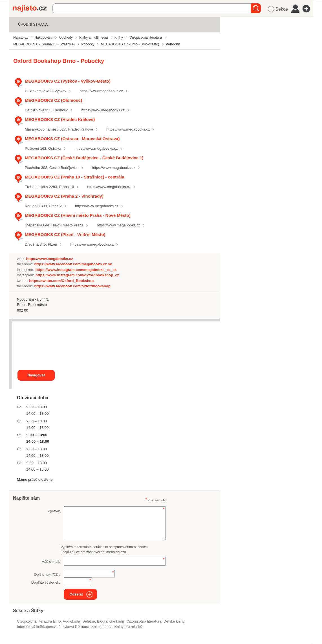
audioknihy (72, 621)
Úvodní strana (33, 24)
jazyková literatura (74, 627)
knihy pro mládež (129, 627)
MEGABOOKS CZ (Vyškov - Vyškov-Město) (68, 81)
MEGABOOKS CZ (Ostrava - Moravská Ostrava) (72, 139)
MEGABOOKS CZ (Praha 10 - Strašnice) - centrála (74, 177)
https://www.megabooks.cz (101, 91)
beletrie (89, 621)
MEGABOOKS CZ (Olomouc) (53, 100)
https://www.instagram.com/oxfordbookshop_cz (77, 275)
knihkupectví (102, 627)
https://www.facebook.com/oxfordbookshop (72, 286)
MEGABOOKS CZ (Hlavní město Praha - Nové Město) (78, 215)
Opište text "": (47, 574)
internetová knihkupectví (37, 627)
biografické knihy (111, 621)
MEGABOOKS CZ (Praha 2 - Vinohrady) (64, 196)
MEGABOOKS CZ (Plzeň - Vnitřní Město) (65, 234)
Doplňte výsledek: (46, 582)
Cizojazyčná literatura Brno (39, 621)
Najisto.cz (33, 8)
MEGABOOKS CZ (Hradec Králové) (60, 119)
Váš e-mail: (51, 562)
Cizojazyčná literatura (144, 621)
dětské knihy (174, 621)
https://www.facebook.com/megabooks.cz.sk (73, 264)
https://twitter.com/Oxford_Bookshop (61, 281)
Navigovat (36, 375)
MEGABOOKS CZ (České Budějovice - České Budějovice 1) (84, 158)
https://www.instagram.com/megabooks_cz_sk (76, 270)
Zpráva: (54, 511)
